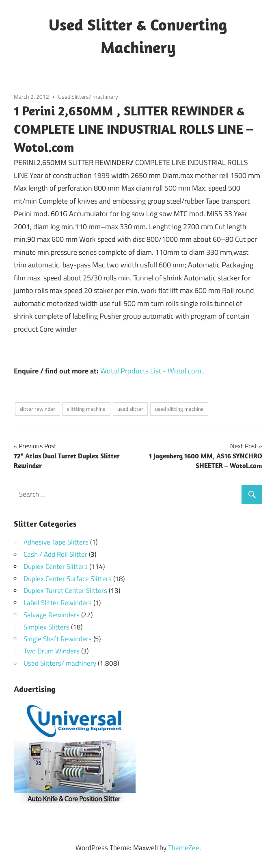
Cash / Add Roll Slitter (55, 554)
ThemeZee (184, 848)
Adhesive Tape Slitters (56, 542)
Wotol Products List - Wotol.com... (153, 371)
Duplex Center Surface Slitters (68, 579)
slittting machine (86, 409)
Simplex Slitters (46, 627)
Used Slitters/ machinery (88, 97)
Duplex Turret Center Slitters (65, 590)
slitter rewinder (37, 409)
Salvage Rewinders (52, 615)
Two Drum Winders (52, 651)
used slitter (130, 409)
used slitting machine (179, 409)
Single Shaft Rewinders (58, 639)
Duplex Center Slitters (56, 566)
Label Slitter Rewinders (58, 603)
